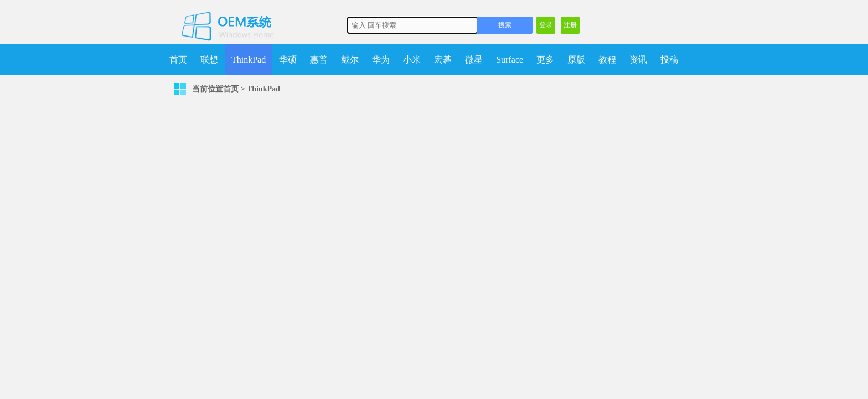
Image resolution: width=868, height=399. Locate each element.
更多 (545, 60)
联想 (209, 60)
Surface (510, 60)
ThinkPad (249, 60)
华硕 (288, 60)
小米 (412, 60)
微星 (474, 60)
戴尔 (350, 60)
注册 (570, 25)
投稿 (669, 60)
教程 (607, 60)
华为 (381, 60)
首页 (178, 60)
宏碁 (443, 60)
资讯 (638, 60)
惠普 (319, 60)
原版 (576, 60)
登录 (546, 25)
